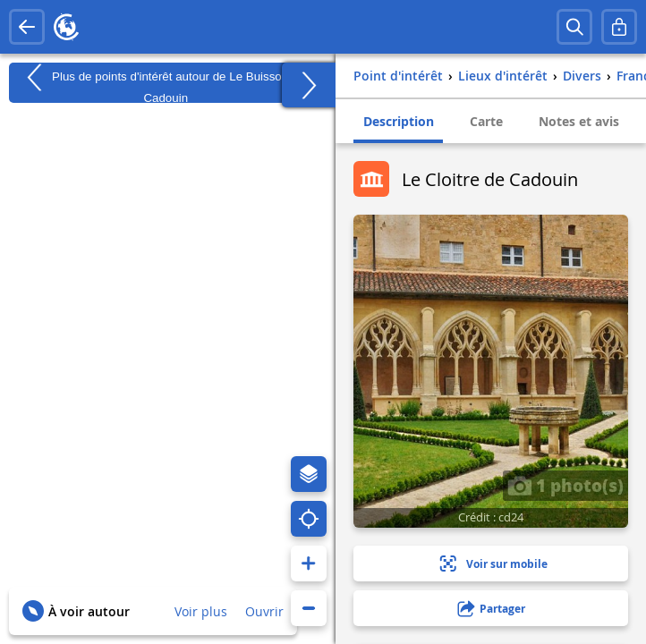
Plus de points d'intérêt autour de (166, 83)
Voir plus (201, 611)
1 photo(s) (565, 485)
